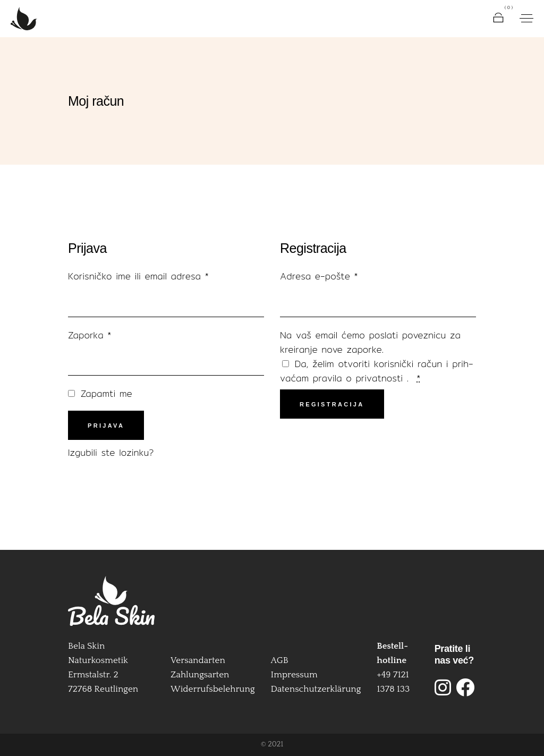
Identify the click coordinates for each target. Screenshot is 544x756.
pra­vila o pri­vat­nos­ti (360, 378)
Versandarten (198, 660)
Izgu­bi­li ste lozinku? (111, 452)
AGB (280, 660)
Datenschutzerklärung (316, 689)
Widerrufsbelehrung (212, 689)
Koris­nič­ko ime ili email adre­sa (149, 276)
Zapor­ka (101, 335)
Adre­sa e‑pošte (330, 276)
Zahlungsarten (200, 675)
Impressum (294, 675)
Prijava (106, 426)
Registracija (332, 404)
